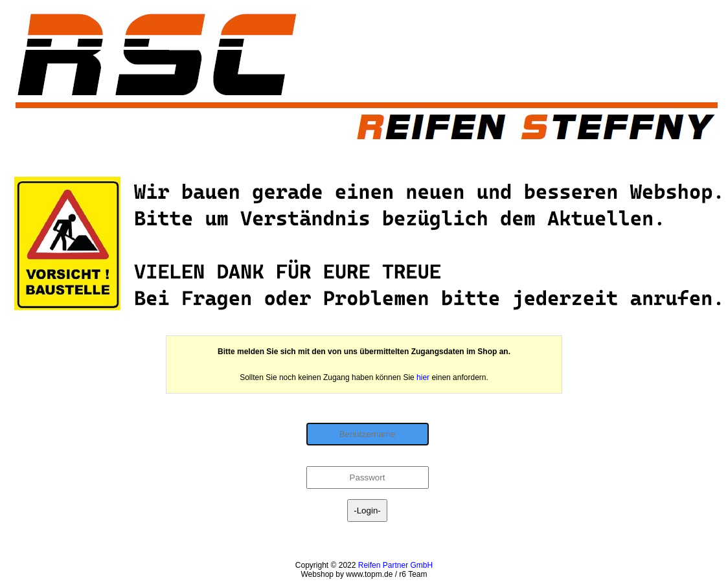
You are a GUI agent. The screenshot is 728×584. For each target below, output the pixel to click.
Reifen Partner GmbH (395, 565)
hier (423, 377)
